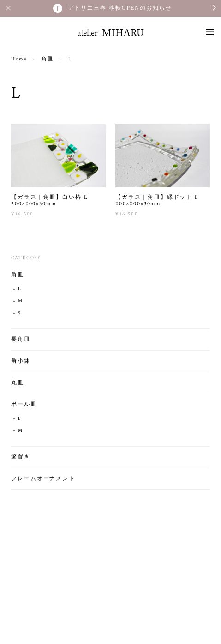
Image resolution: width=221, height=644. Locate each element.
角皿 (48, 59)
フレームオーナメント (43, 479)
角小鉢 (21, 361)
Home (19, 59)
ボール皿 (24, 404)
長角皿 (21, 339)
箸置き (21, 457)
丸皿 (18, 383)
